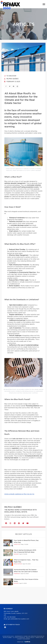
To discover (10, 76)
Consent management (24, 639)
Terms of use (39, 638)
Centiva (27, 642)
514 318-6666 (11, 617)
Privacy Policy (30, 638)
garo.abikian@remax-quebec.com (18, 619)
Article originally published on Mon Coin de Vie (19, 494)
